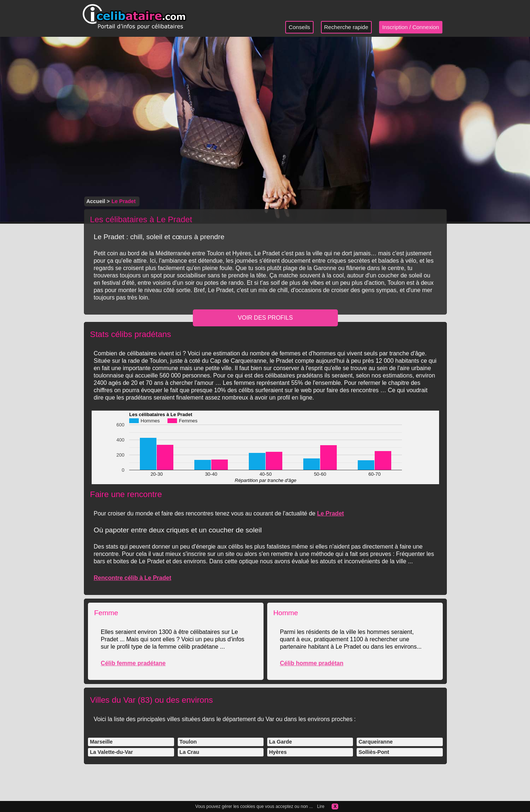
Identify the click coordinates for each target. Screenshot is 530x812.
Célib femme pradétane (133, 663)
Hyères (278, 752)
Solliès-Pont (374, 752)
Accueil (96, 201)
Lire (321, 806)
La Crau (190, 752)
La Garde (280, 742)
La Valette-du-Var (111, 752)
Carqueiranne (376, 742)
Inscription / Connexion (411, 27)
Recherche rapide (346, 27)
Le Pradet (330, 513)
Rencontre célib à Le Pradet (132, 578)
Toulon (188, 742)
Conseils (299, 27)
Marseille (101, 742)
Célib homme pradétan (311, 663)
